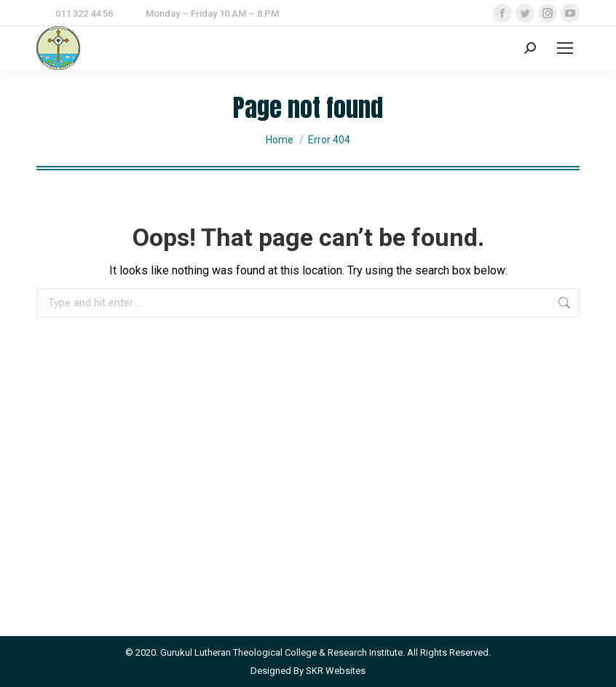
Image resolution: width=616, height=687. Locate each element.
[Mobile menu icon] (565, 48)
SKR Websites (336, 671)
